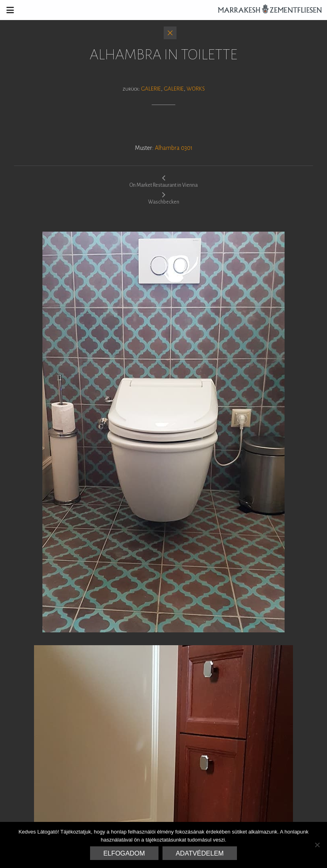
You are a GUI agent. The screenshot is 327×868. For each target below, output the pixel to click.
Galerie (151, 89)
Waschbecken (164, 198)
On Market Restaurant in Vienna (163, 181)
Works (196, 89)
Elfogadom (124, 853)
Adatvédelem (200, 853)
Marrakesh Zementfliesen (266, 10)
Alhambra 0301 (174, 148)
